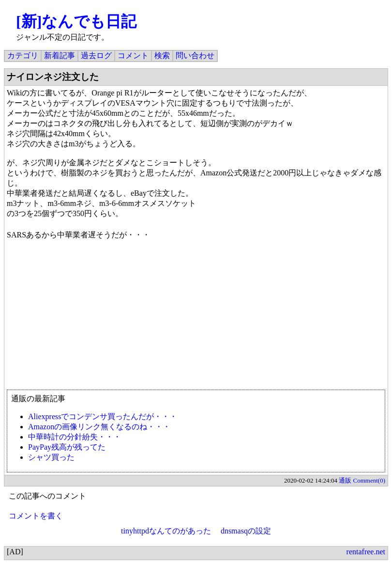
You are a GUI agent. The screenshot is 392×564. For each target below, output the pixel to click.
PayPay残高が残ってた (67, 447)
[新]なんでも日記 (76, 21)
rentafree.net (366, 552)
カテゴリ (23, 55)
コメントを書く (36, 516)
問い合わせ (195, 55)
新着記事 (60, 55)
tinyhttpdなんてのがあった (166, 531)
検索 (162, 55)
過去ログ (96, 55)
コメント (133, 55)
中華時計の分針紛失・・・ (75, 437)
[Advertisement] (196, 319)
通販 (345, 480)
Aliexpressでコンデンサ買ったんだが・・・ (103, 416)
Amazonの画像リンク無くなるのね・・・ (99, 427)
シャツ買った (51, 457)
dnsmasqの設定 (246, 531)
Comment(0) (369, 480)
